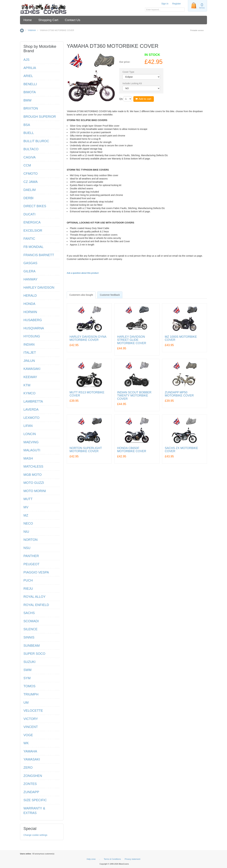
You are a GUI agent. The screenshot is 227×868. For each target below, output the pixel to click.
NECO (28, 523)
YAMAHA (32, 30)
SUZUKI (29, 662)
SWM (27, 670)
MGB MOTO (33, 475)
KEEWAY (30, 377)
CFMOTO (31, 174)
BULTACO (31, 149)
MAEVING (31, 442)
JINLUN (29, 361)
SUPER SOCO (34, 654)
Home (28, 20)
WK (26, 743)
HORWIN (30, 312)
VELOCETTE (33, 711)
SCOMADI (31, 621)
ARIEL (28, 76)
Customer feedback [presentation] (110, 295)
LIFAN (28, 426)
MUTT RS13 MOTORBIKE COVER (87, 394)
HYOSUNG (32, 336)
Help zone (91, 859)
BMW (27, 100)
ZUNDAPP (31, 792)
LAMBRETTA (33, 401)
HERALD (30, 296)
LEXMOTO (31, 418)
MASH (28, 458)
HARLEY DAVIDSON (39, 287)
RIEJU (28, 589)
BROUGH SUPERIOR (40, 117)
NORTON (31, 540)
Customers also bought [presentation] (81, 295)
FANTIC (29, 239)
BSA (27, 125)
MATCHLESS (33, 466)
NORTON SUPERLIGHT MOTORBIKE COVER (86, 450)
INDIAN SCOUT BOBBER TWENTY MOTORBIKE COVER (134, 396)
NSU (27, 548)
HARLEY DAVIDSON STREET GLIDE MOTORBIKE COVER (132, 340)
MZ (26, 515)
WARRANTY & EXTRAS (34, 811)
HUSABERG (33, 320)
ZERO (28, 768)
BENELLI (30, 84)
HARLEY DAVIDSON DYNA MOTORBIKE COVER (88, 338)
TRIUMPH (31, 694)
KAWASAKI (32, 369)
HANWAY (31, 279)
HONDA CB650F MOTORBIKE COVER (132, 450)
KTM (27, 385)
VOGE (28, 735)
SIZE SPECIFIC (35, 800)
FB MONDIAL (33, 247)
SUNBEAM (32, 646)
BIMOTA (30, 92)
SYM (27, 678)
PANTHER (31, 556)
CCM (27, 165)
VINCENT (31, 727)
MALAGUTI (32, 450)
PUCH (28, 580)
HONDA (29, 304)
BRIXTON (31, 108)
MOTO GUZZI (34, 483)
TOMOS (29, 686)
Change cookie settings (35, 835)
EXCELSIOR (33, 231)
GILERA (29, 271)
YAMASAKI (32, 759)
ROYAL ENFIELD (36, 605)
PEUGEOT (31, 564)
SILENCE (31, 629)
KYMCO (29, 393)
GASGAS (30, 263)
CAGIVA (30, 157)
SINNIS (29, 637)
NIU (26, 532)
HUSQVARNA (34, 328)
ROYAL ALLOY (35, 597)
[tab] (81, 295)
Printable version (197, 30)
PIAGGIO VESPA (36, 572)
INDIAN (29, 344)
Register (176, 4)
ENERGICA (32, 222)
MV (26, 507)
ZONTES (30, 784)
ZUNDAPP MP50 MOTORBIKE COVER (179, 394)
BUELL (29, 133)
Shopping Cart (48, 20)
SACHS (29, 613)
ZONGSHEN (33, 776)
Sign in (165, 4)
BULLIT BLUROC (36, 141)
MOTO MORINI (35, 491)
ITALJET (30, 352)
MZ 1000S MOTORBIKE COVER (181, 338)
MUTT (28, 499)
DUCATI (29, 214)
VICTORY (31, 719)
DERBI (28, 198)
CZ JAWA (31, 182)
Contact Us (72, 20)
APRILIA (30, 68)
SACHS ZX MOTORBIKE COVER (181, 450)
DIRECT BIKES (35, 206)
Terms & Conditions (112, 859)
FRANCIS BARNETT (39, 255)
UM (26, 703)
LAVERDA (31, 409)
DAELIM (30, 190)
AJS (26, 60)
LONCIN (30, 434)
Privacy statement (132, 859)
